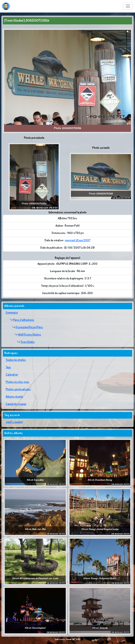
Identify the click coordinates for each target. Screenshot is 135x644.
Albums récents (14, 397)
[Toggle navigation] (128, 6)
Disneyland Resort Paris (29, 327)
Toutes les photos (16, 360)
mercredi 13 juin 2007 (78, 241)
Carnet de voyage (16, 404)
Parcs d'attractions (24, 320)
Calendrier (12, 375)
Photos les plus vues (17, 382)
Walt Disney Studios (30, 335)
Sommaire (12, 313)
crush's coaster (14, 422)
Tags (8, 367)
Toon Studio (28, 342)
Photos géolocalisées (18, 389)
